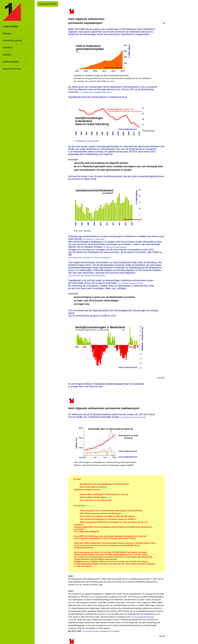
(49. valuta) (111, 81)
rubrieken (8, 48)
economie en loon (12, 69)
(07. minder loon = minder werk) (94, 239)
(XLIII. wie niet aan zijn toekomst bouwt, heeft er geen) (87, 276)
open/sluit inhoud (48, 4)
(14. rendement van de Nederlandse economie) (95, 92)
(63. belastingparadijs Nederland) (143, 617)
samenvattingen (11, 62)
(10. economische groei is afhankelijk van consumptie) (101, 631)
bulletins (7, 55)
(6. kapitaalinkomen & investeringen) (86, 141)
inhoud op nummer (12, 41)
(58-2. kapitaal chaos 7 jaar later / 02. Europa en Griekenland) (89, 258)
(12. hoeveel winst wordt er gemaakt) (133, 417)
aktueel (7, 33)
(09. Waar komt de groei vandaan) (115, 247)
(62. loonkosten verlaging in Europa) (131, 283)
